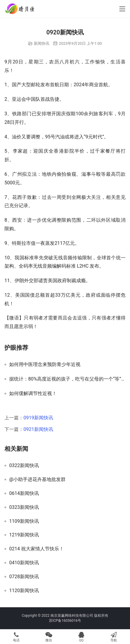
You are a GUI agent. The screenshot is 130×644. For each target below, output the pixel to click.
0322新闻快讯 (24, 466)
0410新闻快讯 (24, 563)
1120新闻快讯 (24, 591)
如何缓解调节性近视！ (33, 394)
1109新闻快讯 (24, 521)
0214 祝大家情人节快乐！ (37, 549)
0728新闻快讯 (24, 577)
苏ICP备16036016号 (65, 621)
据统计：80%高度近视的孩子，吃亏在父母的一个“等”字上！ (67, 379)
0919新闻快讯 (38, 418)
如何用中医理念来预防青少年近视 (45, 365)
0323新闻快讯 (24, 507)
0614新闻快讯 (24, 493)
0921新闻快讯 (38, 429)
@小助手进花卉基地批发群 (37, 480)
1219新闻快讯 (24, 535)
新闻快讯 (42, 43)
